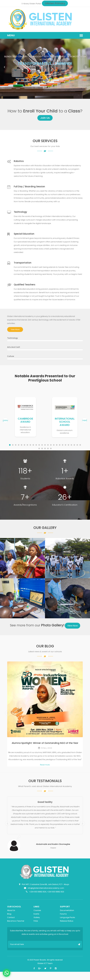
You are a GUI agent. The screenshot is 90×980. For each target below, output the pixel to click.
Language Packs (67, 917)
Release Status (67, 921)
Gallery (37, 917)
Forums (63, 914)
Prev (4, 67)
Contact (11, 917)
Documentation (67, 910)
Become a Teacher (16, 921)
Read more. (45, 765)
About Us (11, 910)
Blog (9, 914)
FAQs (36, 921)
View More (15, 329)
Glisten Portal (35, 4)
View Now (72, 626)
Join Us (45, 118)
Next (86, 67)
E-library (25, 4)
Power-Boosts (40, 960)
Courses (37, 910)
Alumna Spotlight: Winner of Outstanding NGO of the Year (45, 743)
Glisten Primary (55, 3)
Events (36, 914)
